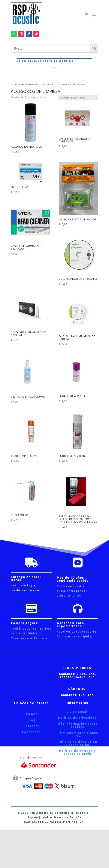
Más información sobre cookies (77, 725)
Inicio (14, 84)
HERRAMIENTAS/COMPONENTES (37, 84)
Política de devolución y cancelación (77, 743)
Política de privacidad (77, 718)
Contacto (32, 726)
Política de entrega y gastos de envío (77, 752)
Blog (32, 720)
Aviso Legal (77, 712)
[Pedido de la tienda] (78, 98)
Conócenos (31, 732)
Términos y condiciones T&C (78, 734)
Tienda (32, 714)
